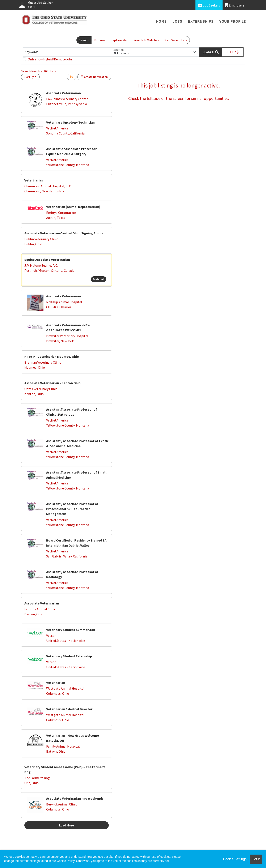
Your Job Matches (146, 40)
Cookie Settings (235, 859)
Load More (66, 825)
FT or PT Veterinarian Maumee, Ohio (52, 356)
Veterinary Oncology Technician (70, 122)
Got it (256, 859)
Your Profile (233, 21)
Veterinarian (34, 180)
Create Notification (94, 77)
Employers (235, 5)
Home (161, 21)
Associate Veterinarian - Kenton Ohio (52, 383)
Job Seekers (209, 5)
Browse (100, 40)
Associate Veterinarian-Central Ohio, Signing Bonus (64, 233)
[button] (233, 52)
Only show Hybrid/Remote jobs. (50, 59)
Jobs (177, 21)
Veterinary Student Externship (69, 656)
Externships (201, 21)
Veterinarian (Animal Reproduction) (73, 207)
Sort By (29, 77)
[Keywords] (67, 52)
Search (84, 40)
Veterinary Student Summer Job (71, 630)
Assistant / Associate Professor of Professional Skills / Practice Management (72, 509)
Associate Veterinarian (64, 93)
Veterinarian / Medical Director (69, 709)
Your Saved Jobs (176, 40)
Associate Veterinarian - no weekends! (75, 798)
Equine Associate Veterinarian (47, 260)
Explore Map (120, 40)
